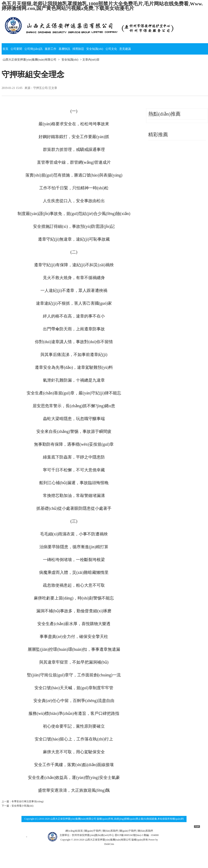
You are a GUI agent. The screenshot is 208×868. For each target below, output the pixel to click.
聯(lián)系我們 (110, 831)
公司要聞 (16, 49)
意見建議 (125, 49)
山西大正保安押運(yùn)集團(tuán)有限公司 (30, 60)
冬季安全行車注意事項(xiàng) (28, 801)
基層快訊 (64, 49)
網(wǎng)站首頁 (74, 831)
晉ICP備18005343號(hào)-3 (129, 835)
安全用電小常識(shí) (22, 806)
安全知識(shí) (95, 49)
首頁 (5, 49)
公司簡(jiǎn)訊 (33, 49)
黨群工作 (51, 49)
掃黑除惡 (78, 49)
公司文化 (111, 49)
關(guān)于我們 (93, 831)
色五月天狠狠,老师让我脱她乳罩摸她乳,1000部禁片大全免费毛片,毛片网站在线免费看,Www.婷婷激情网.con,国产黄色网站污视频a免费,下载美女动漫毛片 (102, 6)
